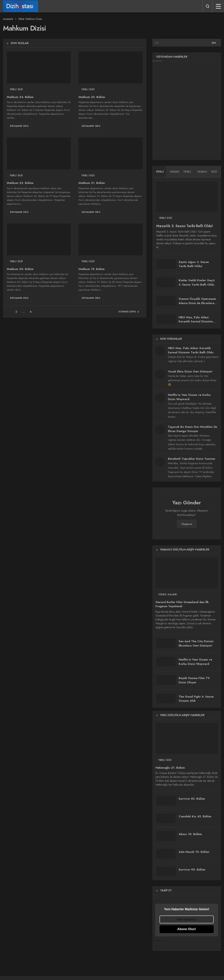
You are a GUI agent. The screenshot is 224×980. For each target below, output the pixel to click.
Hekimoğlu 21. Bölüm (170, 768)
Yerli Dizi (16, 89)
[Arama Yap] (208, 6)
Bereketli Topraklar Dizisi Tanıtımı (192, 459)
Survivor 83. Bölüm (192, 799)
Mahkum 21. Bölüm (92, 183)
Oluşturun (187, 524)
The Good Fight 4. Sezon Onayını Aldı (196, 699)
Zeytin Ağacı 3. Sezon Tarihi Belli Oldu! (194, 264)
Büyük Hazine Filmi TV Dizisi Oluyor (194, 680)
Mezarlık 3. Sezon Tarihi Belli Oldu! (185, 226)
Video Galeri (168, 595)
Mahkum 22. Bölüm (20, 183)
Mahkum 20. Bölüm (20, 269)
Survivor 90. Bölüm (192, 870)
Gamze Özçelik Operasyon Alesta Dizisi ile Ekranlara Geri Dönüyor (197, 303)
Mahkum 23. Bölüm (92, 97)
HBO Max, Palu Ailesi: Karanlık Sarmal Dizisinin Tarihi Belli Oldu (196, 322)
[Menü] (218, 6)
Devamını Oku (19, 126)
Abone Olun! (187, 929)
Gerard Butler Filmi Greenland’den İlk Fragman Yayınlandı (182, 604)
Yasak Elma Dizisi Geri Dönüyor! (190, 371)
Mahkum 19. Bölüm (92, 269)
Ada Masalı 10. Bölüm (194, 852)
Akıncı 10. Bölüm (190, 834)
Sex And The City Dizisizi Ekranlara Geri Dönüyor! (196, 643)
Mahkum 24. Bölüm (20, 97)
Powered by (187, 943)
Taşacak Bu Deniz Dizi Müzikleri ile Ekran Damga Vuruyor (192, 429)
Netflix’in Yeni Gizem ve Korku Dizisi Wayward (189, 397)
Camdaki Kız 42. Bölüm (195, 816)
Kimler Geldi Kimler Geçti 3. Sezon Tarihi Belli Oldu (197, 282)
